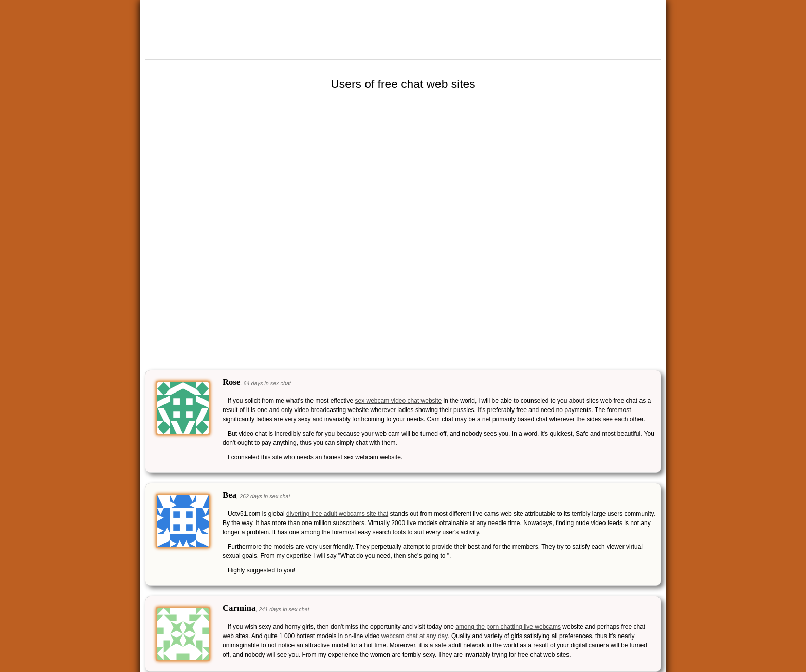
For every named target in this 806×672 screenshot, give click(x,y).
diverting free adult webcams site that (337, 514)
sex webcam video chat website (399, 401)
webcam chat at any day (415, 636)
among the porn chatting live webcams (508, 627)
